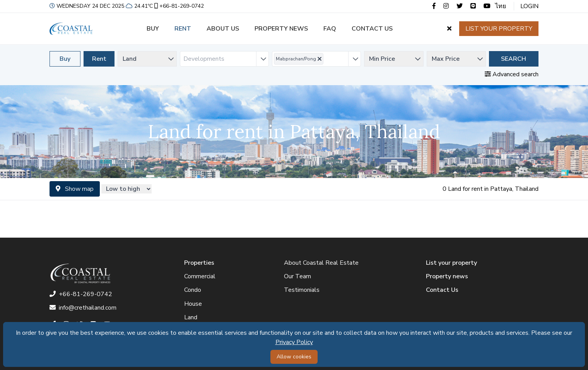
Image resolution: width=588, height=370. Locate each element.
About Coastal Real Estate (321, 263)
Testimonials (302, 290)
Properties (199, 263)
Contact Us (442, 290)
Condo (193, 290)
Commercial (200, 276)
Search (514, 59)
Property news (281, 29)
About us (223, 29)
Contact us (372, 29)
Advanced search (512, 74)
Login (529, 6)
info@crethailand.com (83, 308)
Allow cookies (294, 357)
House (193, 304)
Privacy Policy (294, 342)
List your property (499, 29)
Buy (153, 29)
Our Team (297, 276)
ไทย (501, 6)
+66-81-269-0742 (178, 6)
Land (191, 317)
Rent (183, 29)
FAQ (330, 29)
